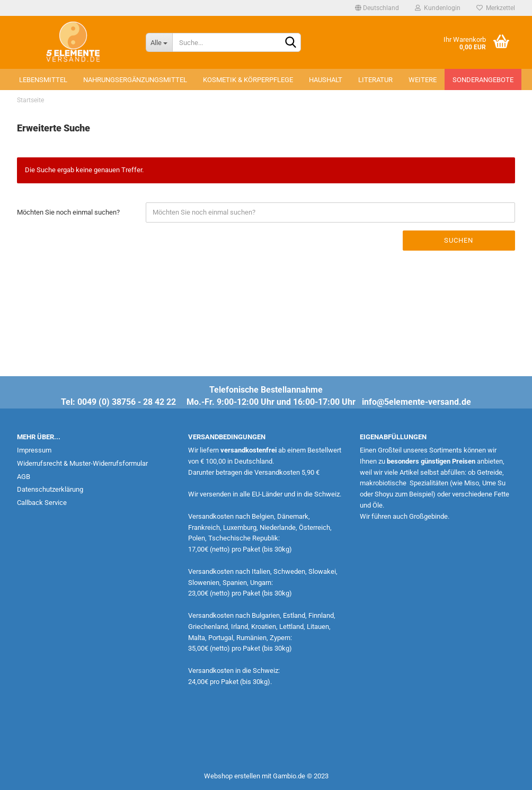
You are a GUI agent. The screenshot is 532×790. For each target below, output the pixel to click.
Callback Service (42, 503)
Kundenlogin (438, 8)
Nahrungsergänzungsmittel (135, 80)
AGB (24, 477)
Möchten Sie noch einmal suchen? (68, 212)
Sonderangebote (483, 80)
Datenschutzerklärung (50, 489)
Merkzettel (496, 8)
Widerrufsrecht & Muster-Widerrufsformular (82, 463)
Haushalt (326, 80)
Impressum (34, 450)
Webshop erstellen (232, 776)
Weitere (423, 80)
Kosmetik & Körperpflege (248, 80)
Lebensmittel (43, 80)
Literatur (375, 80)
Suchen (459, 240)
